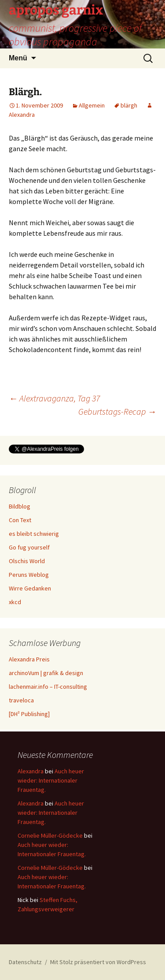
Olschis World (27, 561)
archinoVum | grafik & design (46, 673)
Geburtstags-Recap (117, 411)
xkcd (15, 602)
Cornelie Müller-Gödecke (50, 835)
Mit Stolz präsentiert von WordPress (98, 962)
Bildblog (20, 506)
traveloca (21, 700)
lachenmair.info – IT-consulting (48, 687)
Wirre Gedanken (30, 588)
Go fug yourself (29, 547)
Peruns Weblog (29, 575)
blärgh (129, 105)
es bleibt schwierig (34, 534)
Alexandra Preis (29, 659)
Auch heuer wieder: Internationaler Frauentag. (51, 780)
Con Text (20, 520)
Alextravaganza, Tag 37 (54, 398)
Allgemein (92, 105)
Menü (18, 58)
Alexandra (31, 771)
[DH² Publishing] (29, 714)
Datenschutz (25, 962)
